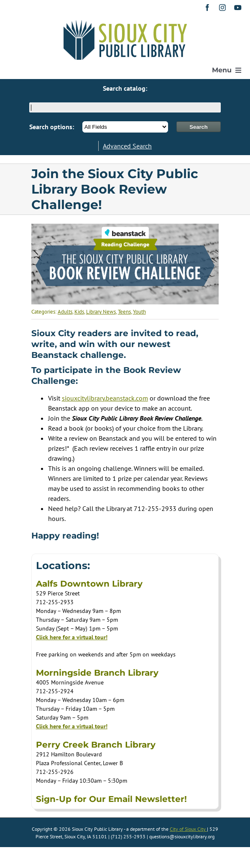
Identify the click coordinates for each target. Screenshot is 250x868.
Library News (101, 312)
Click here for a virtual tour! (72, 637)
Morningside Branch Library (97, 673)
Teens (124, 312)
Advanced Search (127, 146)
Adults (65, 312)
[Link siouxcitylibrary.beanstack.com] (105, 398)
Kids (79, 312)
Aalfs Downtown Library (89, 584)
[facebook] (207, 8)
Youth (139, 312)
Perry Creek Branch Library (96, 745)
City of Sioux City (188, 829)
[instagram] (222, 8)
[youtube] (238, 8)
